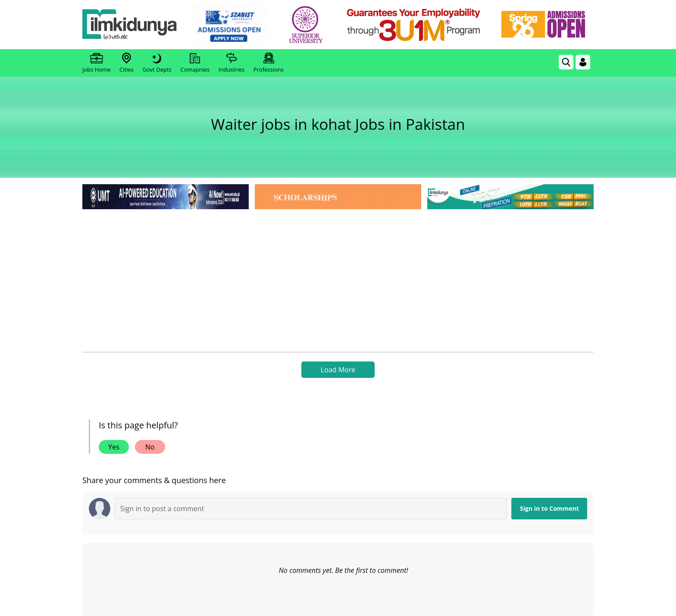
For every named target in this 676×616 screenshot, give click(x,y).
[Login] (583, 62)
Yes (114, 447)
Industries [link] (232, 63)
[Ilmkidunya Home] (130, 25)
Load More (338, 370)
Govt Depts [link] (157, 63)
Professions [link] (269, 63)
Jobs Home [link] (97, 63)
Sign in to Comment (549, 508)
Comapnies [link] (195, 63)
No (150, 447)
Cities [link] (127, 63)
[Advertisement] (338, 276)
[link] (229, 25)
